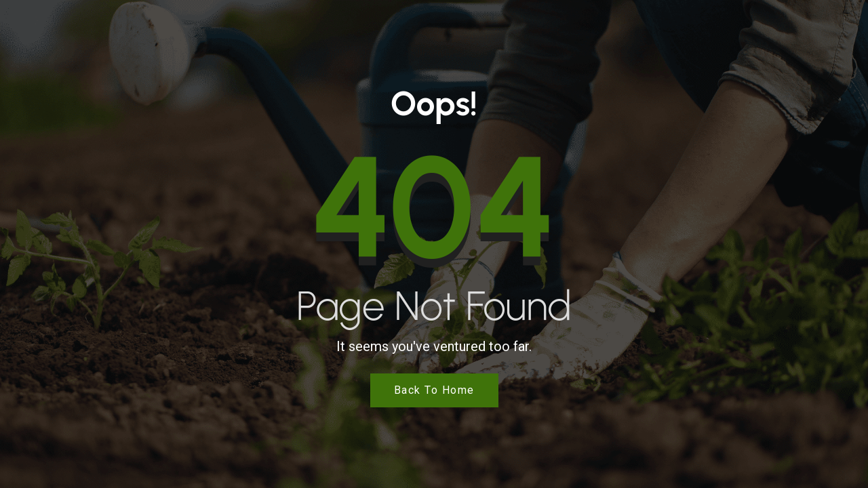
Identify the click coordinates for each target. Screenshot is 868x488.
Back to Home (434, 390)
